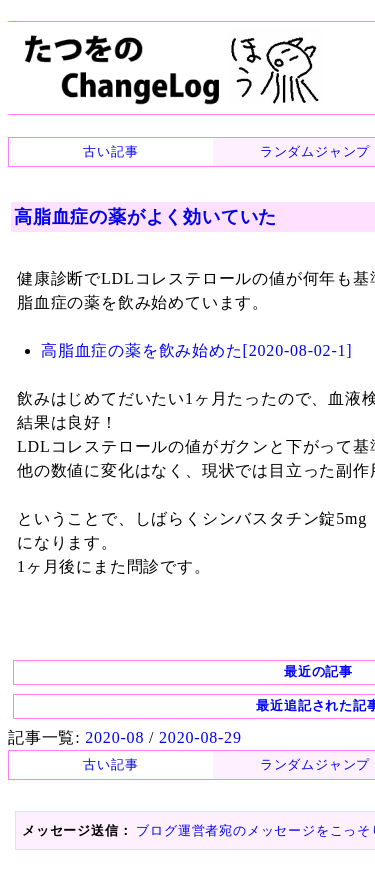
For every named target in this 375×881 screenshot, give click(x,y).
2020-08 (114, 737)
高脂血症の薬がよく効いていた (145, 217)
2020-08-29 (200, 737)
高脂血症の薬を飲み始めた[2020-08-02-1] (196, 350)
